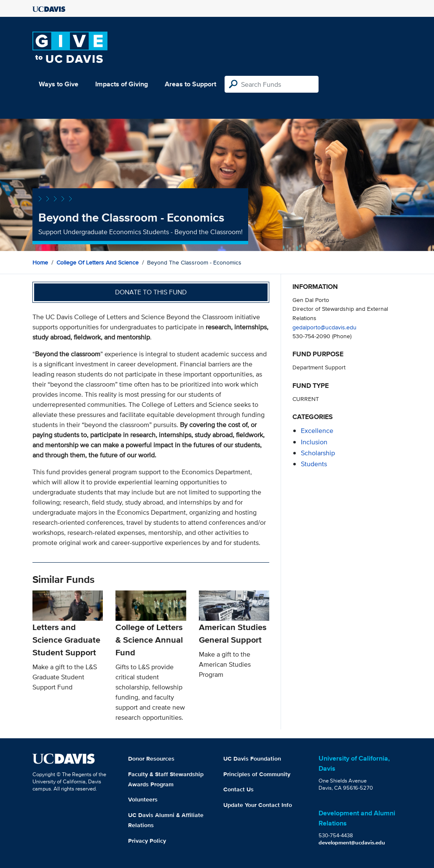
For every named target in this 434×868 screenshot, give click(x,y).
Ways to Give (59, 84)
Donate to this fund (151, 292)
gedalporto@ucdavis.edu (324, 327)
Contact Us (238, 789)
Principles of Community (257, 774)
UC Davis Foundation (252, 758)
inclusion (314, 442)
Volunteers (143, 799)
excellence (317, 431)
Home (40, 262)
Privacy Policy (147, 841)
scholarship (318, 453)
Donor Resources (151, 758)
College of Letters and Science (98, 262)
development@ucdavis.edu (352, 843)
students (314, 464)
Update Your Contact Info (258, 805)
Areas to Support (190, 84)
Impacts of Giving (122, 84)
